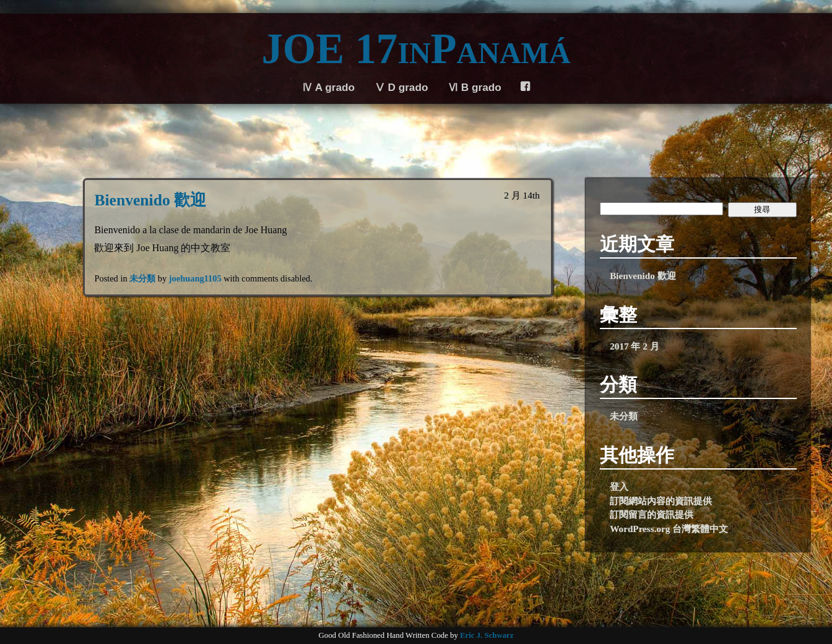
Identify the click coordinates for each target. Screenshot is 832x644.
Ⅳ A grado (328, 87)
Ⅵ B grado (474, 87)
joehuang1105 (195, 278)
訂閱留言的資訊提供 (652, 514)
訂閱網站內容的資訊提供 (661, 501)
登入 (619, 487)
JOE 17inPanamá (416, 49)
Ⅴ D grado (401, 87)
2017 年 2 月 (634, 346)
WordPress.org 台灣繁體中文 (669, 529)
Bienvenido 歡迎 (150, 200)
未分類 (142, 278)
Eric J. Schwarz (487, 635)
